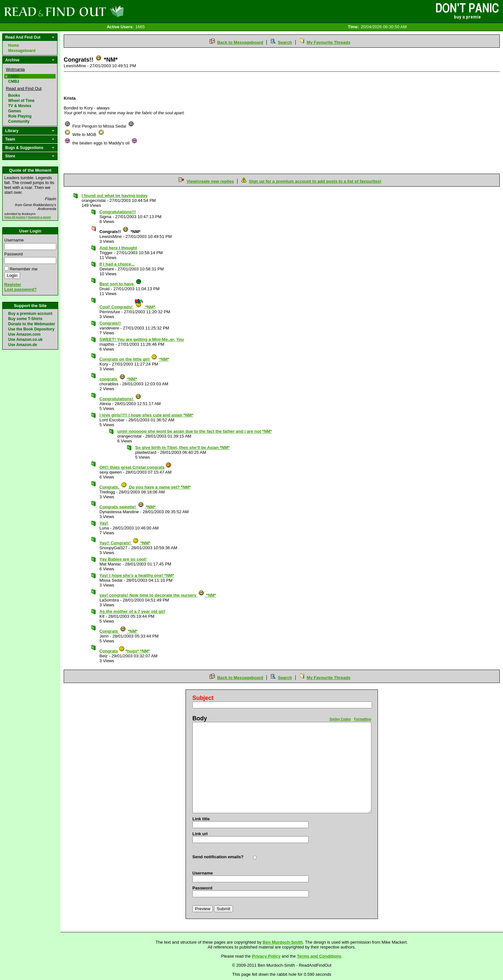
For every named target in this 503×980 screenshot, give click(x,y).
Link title (201, 819)
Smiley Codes (340, 719)
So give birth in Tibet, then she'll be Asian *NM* (182, 447)
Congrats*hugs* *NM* (125, 651)
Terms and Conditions (319, 956)
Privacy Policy (266, 956)
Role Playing (20, 116)
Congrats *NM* (119, 631)
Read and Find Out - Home (98, 11)
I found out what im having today (115, 196)
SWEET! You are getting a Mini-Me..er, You (142, 339)
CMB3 (14, 81)
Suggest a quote (39, 217)
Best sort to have (121, 284)
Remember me (24, 269)
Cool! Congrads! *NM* (127, 307)
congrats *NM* (118, 379)
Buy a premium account (30, 314)
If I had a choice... (117, 264)
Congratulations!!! (118, 212)
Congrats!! (110, 323)
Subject (203, 698)
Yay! (104, 523)
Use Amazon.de (23, 345)
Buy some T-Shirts (25, 319)
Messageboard (22, 51)
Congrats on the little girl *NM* (134, 359)
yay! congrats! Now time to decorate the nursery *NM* (158, 595)
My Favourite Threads (329, 42)
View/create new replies (210, 181)
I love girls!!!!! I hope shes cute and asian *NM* (146, 415)
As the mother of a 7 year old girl (132, 611)
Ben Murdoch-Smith (283, 942)
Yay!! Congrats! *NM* (125, 543)
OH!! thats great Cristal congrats (135, 467)
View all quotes (15, 217)
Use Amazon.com (24, 334)
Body (200, 718)
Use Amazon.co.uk (25, 340)
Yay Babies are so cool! (123, 559)
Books (14, 95)
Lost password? (20, 289)
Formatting (363, 719)
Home (13, 45)
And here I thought (118, 248)
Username (14, 240)
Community (19, 121)
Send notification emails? (218, 857)
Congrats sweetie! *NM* (128, 507)
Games (15, 111)
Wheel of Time (21, 101)
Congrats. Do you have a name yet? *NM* (145, 487)
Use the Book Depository (31, 329)
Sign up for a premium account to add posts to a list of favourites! (315, 181)
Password (13, 254)
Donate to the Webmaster (32, 324)
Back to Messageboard (240, 42)
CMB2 (14, 76)
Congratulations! (120, 399)
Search (285, 42)
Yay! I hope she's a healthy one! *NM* (137, 575)
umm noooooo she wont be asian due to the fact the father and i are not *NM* (195, 431)
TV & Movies (20, 106)
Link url (200, 834)
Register (13, 285)
